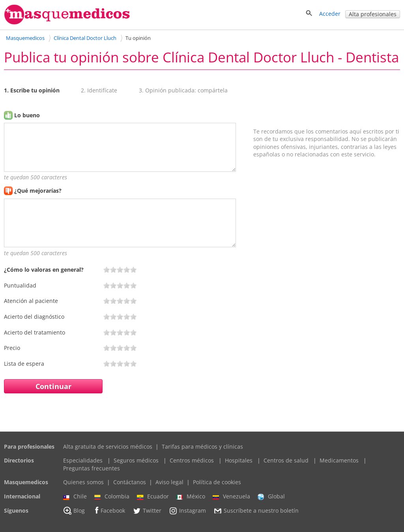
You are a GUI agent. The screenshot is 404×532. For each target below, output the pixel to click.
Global (271, 496)
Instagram (187, 511)
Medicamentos (339, 460)
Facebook (109, 510)
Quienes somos (83, 482)
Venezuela (231, 496)
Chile (75, 496)
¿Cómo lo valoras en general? (44, 270)
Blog (74, 511)
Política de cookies (217, 482)
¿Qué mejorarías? (38, 191)
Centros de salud (286, 460)
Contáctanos (130, 482)
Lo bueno (27, 115)
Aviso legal (169, 482)
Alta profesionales (373, 14)
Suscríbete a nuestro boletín (256, 511)
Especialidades (83, 460)
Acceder (330, 14)
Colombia (112, 496)
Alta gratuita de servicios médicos (108, 446)
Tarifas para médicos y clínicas (202, 446)
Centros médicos (192, 460)
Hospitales (239, 460)
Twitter (147, 511)
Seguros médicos (136, 460)
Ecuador (153, 496)
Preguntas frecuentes (92, 468)
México (191, 496)
